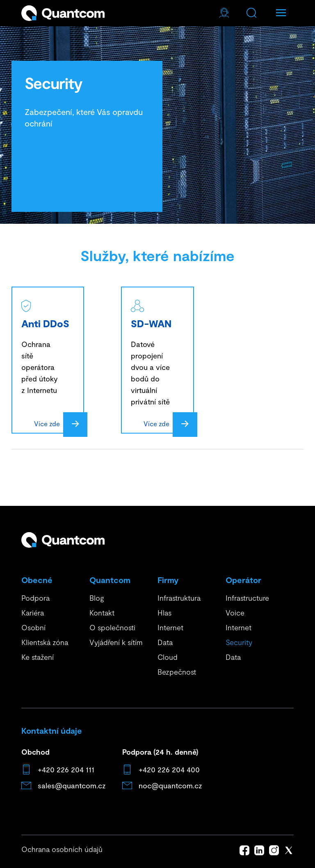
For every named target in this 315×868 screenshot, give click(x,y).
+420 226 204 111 (66, 769)
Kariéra (33, 613)
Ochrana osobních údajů (62, 849)
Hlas (164, 613)
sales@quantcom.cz (72, 785)
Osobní (33, 627)
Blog (97, 598)
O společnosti (112, 627)
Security (239, 642)
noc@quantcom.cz (170, 785)
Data (165, 642)
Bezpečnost (177, 672)
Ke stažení (38, 657)
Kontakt (102, 613)
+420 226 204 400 (169, 769)
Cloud (168, 657)
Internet (170, 627)
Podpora (35, 598)
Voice (235, 613)
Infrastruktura (179, 598)
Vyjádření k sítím (116, 642)
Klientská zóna (45, 642)
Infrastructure (247, 598)
